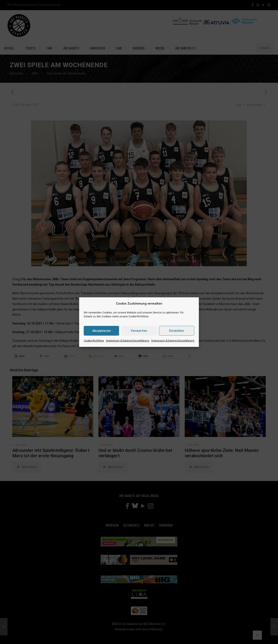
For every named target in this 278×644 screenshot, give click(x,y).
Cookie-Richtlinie (94, 340)
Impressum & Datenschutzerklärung (128, 340)
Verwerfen (139, 331)
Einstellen (177, 331)
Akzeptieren (102, 331)
